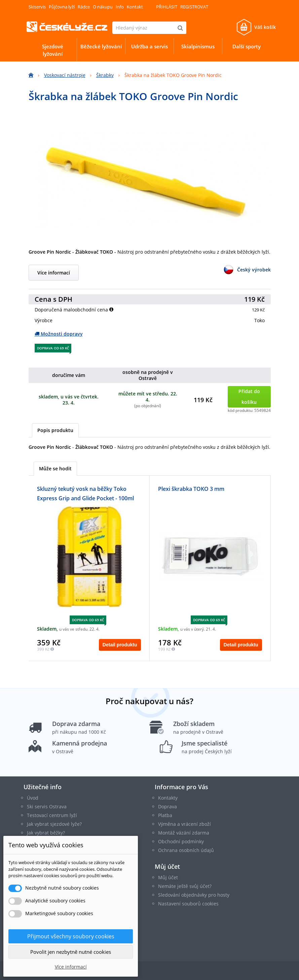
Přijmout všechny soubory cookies (71, 936)
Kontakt (135, 7)
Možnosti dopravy (59, 334)
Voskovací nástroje (65, 75)
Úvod (33, 798)
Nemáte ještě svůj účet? (185, 886)
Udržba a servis (149, 46)
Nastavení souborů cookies (188, 904)
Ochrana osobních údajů (186, 850)
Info (120, 7)
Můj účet (167, 866)
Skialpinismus (198, 46)
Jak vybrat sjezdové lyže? (54, 824)
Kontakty (168, 798)
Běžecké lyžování (101, 46)
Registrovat (194, 7)
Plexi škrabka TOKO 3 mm (191, 489)
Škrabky (105, 75)
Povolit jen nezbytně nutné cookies (71, 952)
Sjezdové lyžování (53, 50)
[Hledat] (180, 28)
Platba (165, 815)
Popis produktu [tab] (55, 430)
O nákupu (103, 7)
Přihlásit (167, 7)
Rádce (84, 7)
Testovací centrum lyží (52, 815)
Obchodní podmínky (181, 841)
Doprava (167, 806)
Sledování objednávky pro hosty (194, 895)
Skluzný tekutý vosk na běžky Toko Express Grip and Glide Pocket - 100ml (85, 494)
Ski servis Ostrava (47, 806)
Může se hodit (55, 468)
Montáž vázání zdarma (184, 833)
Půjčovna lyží (62, 7)
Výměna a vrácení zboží (184, 824)
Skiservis (37, 7)
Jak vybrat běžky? (46, 833)
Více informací (54, 273)
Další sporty (247, 46)
